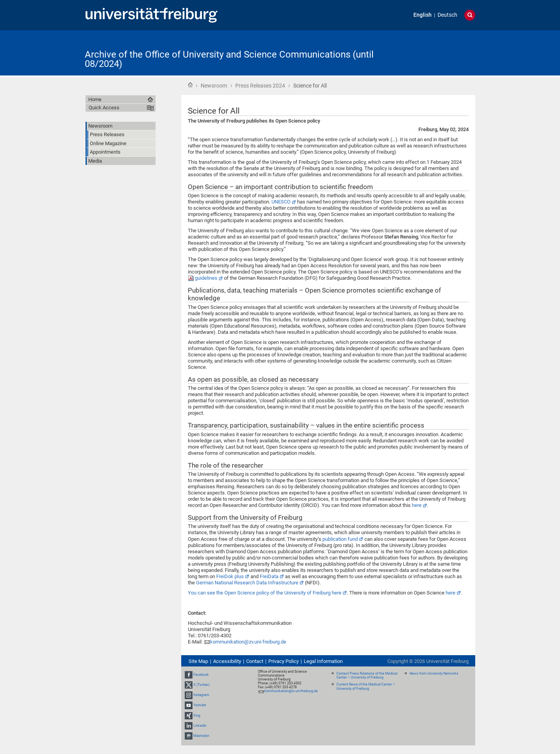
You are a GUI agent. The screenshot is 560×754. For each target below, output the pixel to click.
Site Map (198, 661)
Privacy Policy (283, 661)
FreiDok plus (230, 576)
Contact (255, 661)
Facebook (201, 675)
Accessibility (227, 661)
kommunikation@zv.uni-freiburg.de (248, 642)
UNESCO (281, 202)
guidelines (206, 278)
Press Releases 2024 (260, 86)
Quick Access (104, 108)
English (423, 15)
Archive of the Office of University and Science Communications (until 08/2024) (229, 59)
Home (190, 85)
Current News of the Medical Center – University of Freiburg (366, 686)
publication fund (340, 539)
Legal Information (323, 661)
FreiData (269, 576)
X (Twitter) (201, 685)
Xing (197, 715)
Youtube (200, 705)
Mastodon (201, 736)
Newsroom (214, 86)
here (417, 505)
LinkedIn (200, 726)
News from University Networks (434, 673)
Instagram (201, 695)
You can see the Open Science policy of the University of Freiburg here (265, 593)
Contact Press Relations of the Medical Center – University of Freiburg (367, 676)
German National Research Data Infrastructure (247, 583)
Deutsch (447, 15)
